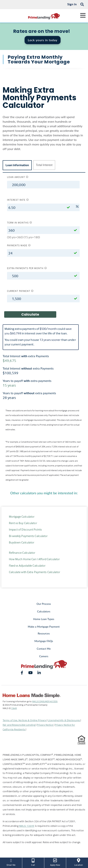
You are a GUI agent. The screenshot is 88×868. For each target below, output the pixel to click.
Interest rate (18, 200)
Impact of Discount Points (25, 529)
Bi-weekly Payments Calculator (28, 536)
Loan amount (18, 177)
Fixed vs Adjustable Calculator (27, 566)
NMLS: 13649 (27, 826)
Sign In (72, 4)
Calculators (44, 611)
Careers (44, 656)
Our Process (44, 604)
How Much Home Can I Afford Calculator (34, 559)
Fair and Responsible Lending (19, 725)
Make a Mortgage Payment (44, 627)
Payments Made (19, 245)
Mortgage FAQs (44, 641)
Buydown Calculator (22, 542)
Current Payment (20, 291)
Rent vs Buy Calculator (23, 523)
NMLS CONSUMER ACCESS (45, 701)
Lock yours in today (43, 40)
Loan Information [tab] (17, 165)
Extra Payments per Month (27, 268)
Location (78, 862)
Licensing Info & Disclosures (64, 720)
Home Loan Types (44, 619)
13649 (14, 708)
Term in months (20, 223)
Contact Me (44, 649)
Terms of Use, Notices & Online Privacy (25, 720)
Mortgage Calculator (22, 517)
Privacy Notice (45, 725)
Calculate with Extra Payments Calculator (35, 572)
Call (33, 862)
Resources (44, 633)
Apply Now (55, 862)
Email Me (11, 862)
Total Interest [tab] (44, 165)
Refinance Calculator (22, 553)
